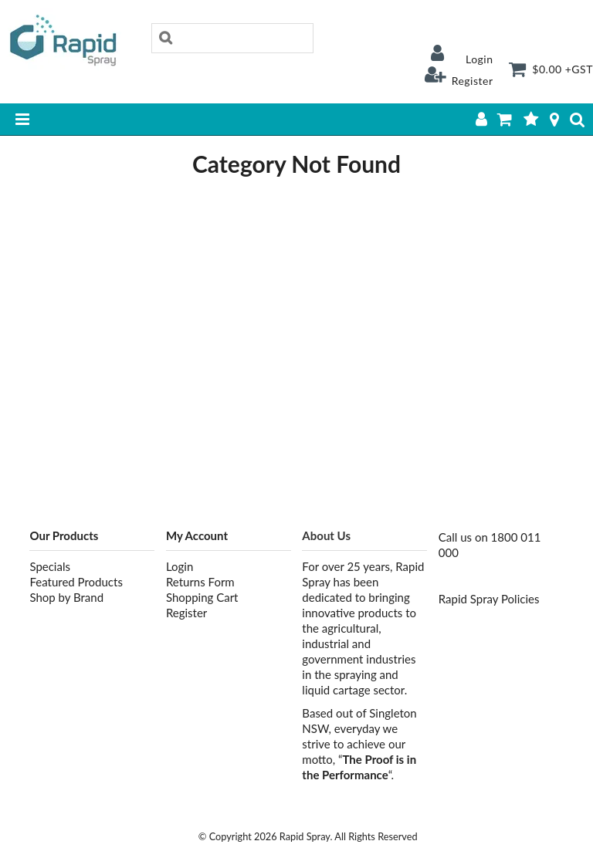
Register (473, 81)
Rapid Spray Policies (489, 599)
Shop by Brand (66, 597)
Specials (50, 566)
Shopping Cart (202, 597)
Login (479, 59)
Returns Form (200, 582)
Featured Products (76, 582)
